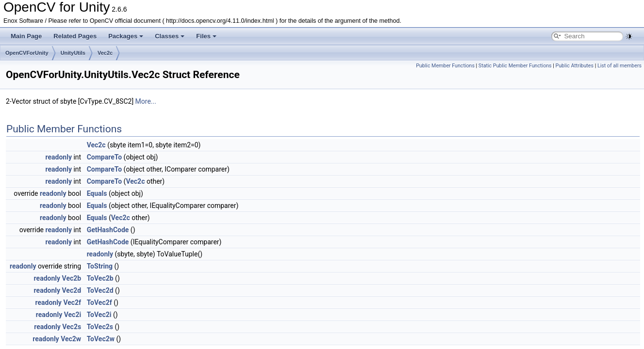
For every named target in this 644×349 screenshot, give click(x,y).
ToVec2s (100, 327)
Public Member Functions (445, 66)
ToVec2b (100, 278)
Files (206, 36)
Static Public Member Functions (515, 66)
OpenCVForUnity (27, 53)
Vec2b (72, 278)
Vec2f (72, 302)
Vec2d (72, 290)
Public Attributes (574, 66)
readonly (59, 157)
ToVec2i (99, 315)
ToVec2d (100, 290)
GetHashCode (108, 230)
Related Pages (75, 36)
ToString (100, 266)
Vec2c (105, 53)
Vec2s (72, 327)
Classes (170, 36)
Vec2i (73, 315)
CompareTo (105, 157)
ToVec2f (99, 302)
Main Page (26, 36)
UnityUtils (73, 53)
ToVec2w (101, 339)
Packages (126, 36)
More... (146, 101)
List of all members (619, 66)
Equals (97, 193)
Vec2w (71, 339)
